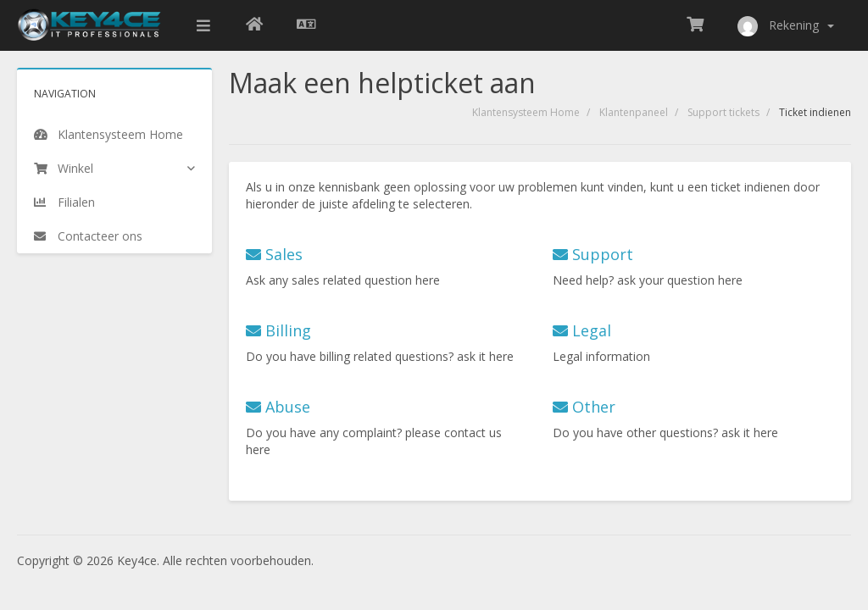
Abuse (278, 407)
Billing (278, 330)
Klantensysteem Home (526, 112)
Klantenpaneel (634, 112)
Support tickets (723, 112)
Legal (582, 330)
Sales (274, 254)
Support (593, 254)
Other (584, 407)
